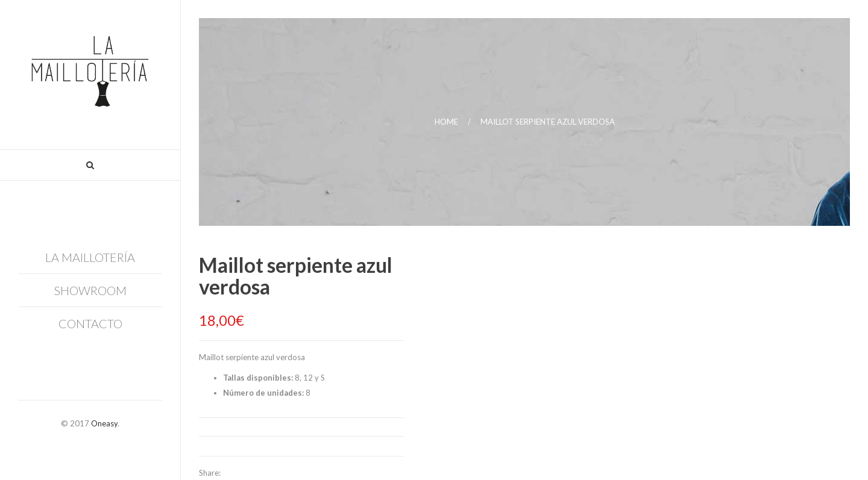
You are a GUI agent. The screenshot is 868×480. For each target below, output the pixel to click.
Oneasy (104, 423)
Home (446, 122)
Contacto (90, 323)
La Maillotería (90, 257)
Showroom (90, 290)
